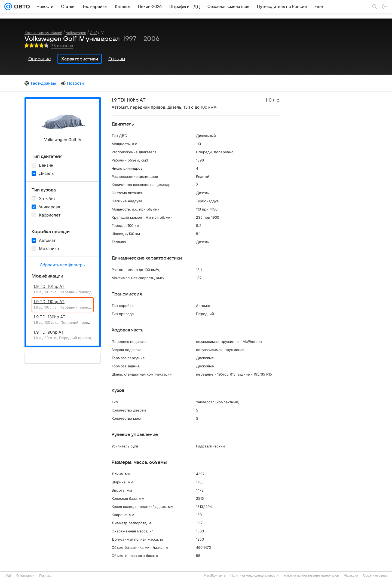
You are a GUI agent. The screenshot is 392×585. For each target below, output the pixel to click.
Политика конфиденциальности (254, 575)
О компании (25, 576)
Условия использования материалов (311, 575)
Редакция (351, 575)
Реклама (46, 576)
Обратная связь (375, 575)
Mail (8, 576)
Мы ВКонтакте (215, 575)
